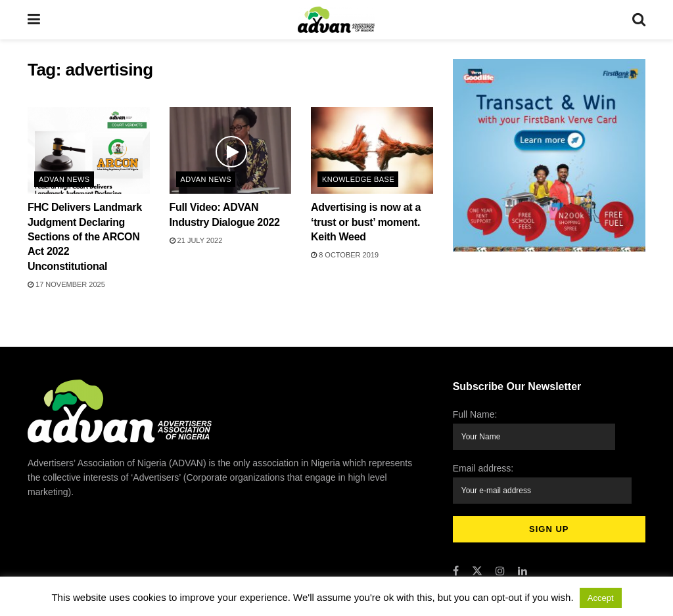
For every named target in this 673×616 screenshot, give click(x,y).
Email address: (543, 478)
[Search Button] (639, 20)
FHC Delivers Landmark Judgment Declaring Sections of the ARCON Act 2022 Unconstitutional (85, 237)
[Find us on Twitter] (477, 561)
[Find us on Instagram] (500, 561)
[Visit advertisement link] (549, 155)
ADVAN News (64, 179)
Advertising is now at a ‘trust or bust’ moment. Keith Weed (366, 222)
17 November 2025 (66, 284)
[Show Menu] (34, 20)
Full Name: (535, 429)
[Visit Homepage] (336, 20)
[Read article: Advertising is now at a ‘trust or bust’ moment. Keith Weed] (372, 151)
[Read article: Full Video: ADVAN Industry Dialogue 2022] (231, 151)
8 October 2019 (345, 255)
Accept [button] (601, 598)
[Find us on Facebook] (456, 561)
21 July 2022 (196, 240)
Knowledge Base (358, 179)
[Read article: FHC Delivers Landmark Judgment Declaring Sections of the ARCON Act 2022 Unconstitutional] (89, 151)
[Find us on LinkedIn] (522, 561)
